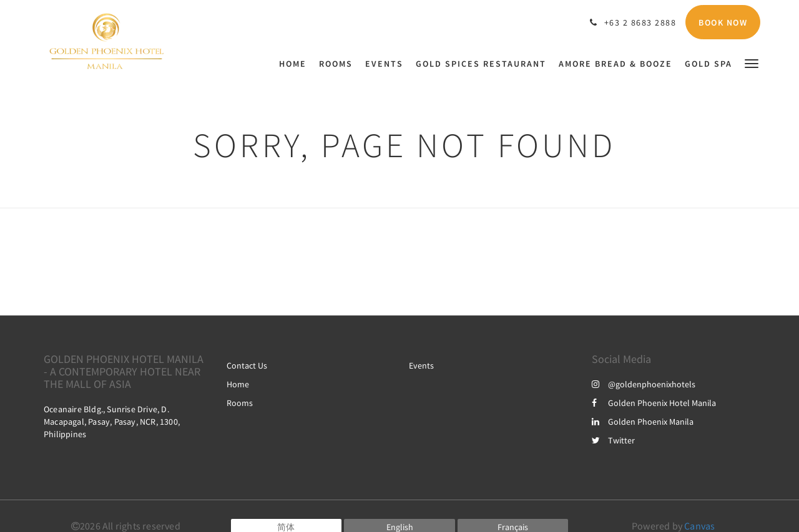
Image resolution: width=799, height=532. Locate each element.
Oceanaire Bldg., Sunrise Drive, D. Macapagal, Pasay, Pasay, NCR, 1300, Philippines (112, 422)
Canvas (699, 526)
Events (421, 365)
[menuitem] (296, 64)
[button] (752, 63)
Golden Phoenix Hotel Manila (654, 403)
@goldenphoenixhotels (644, 384)
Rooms (240, 403)
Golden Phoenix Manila (643, 422)
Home (238, 384)
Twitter (613, 440)
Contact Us (247, 365)
